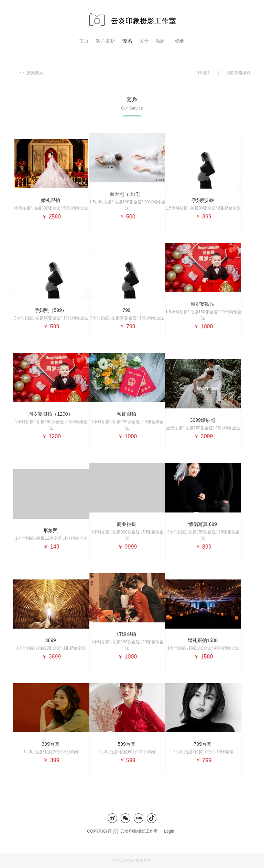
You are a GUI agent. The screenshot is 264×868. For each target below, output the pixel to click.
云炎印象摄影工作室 (141, 831)
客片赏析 (106, 41)
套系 (127, 41)
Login (169, 831)
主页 (84, 41)
